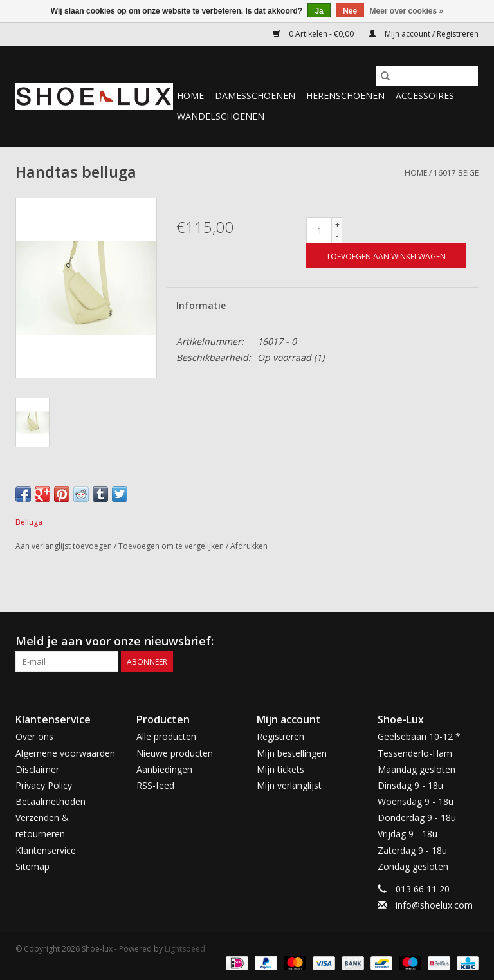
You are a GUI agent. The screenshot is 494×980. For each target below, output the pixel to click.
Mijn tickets (280, 769)
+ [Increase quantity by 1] (337, 224)
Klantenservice (46, 850)
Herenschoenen (345, 96)
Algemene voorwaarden (65, 753)
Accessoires (425, 96)
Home (190, 96)
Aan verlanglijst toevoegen (65, 546)
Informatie (201, 305)
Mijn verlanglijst (289, 785)
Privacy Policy (44, 785)
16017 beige (456, 173)
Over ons (34, 736)
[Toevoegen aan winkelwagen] (386, 256)
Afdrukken (249, 546)
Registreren (280, 736)
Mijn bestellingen (292, 753)
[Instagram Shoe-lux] (468, 642)
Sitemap (32, 866)
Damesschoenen (255, 96)
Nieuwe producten (175, 753)
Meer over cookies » (407, 11)
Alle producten (166, 736)
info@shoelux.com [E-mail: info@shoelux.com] (434, 905)
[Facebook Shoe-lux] (445, 642)
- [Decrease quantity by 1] (337, 236)
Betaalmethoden (50, 801)
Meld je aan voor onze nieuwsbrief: (114, 641)
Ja (319, 11)
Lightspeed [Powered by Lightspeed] (185, 949)
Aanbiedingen (164, 769)
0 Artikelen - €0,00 (314, 34)
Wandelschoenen (221, 116)
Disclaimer (37, 769)
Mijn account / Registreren (424, 34)
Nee (350, 11)
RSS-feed (155, 785)
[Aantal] (319, 230)
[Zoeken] (427, 76)
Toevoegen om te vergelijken (172, 546)
